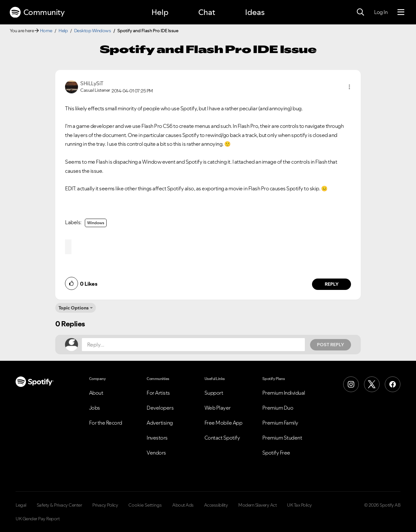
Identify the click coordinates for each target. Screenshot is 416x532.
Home (46, 31)
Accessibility (216, 505)
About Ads (183, 505)
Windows (96, 223)
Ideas (255, 12)
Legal (21, 505)
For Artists (158, 393)
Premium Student (282, 438)
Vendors (156, 453)
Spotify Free (276, 453)
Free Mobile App (223, 423)
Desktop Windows (93, 31)
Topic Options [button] (74, 308)
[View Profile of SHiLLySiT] (92, 83)
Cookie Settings (145, 505)
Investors (157, 438)
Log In (381, 12)
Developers (160, 408)
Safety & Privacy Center (59, 505)
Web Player (218, 408)
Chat (207, 12)
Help (160, 12)
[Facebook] (393, 384)
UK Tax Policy (299, 505)
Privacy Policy (105, 505)
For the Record (106, 423)
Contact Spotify (222, 438)
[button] (349, 87)
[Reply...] (193, 345)
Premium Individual (284, 393)
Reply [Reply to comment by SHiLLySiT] (332, 284)
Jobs (95, 408)
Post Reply (331, 345)
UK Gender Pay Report (38, 519)
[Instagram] (351, 384)
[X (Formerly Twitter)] (372, 384)
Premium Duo (278, 408)
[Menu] (401, 12)
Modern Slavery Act (257, 505)
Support (214, 393)
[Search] (360, 12)
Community (37, 12)
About (96, 393)
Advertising (160, 423)
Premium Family (280, 423)
